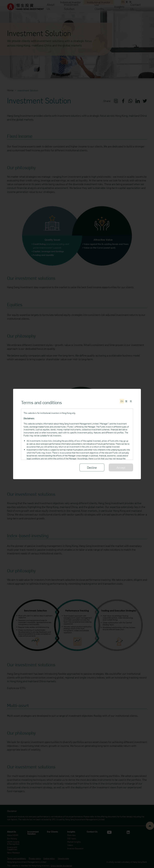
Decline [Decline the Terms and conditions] (92, 467)
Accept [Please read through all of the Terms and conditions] (121, 467)
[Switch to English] (122, 401)
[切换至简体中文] (131, 401)
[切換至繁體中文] (126, 401)
